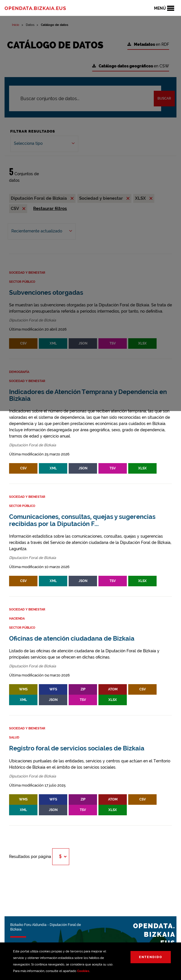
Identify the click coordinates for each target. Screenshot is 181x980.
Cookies (83, 971)
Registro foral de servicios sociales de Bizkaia (77, 748)
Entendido (151, 957)
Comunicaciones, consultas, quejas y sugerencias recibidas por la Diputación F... (82, 520)
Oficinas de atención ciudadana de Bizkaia (72, 638)
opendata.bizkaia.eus (35, 8)
